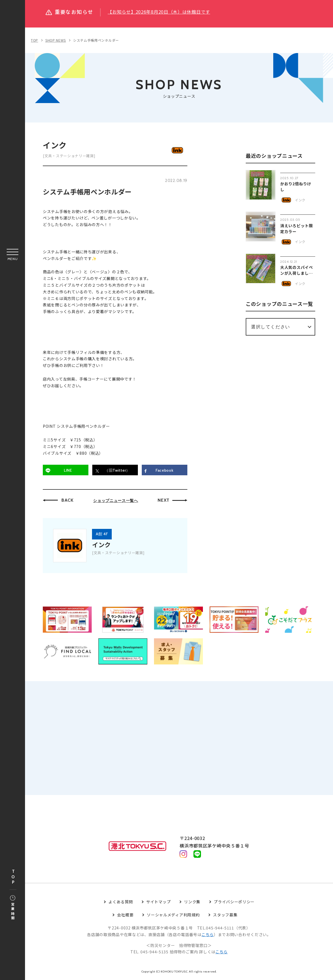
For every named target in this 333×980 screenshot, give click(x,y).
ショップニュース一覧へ (116, 501)
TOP (13, 877)
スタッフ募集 (225, 915)
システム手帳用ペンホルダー (96, 40)
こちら (208, 935)
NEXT (164, 500)
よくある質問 (121, 902)
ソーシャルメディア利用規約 (173, 915)
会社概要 (125, 915)
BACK (68, 500)
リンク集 (192, 902)
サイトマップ (158, 902)
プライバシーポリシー (234, 902)
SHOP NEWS (56, 40)
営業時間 (13, 908)
